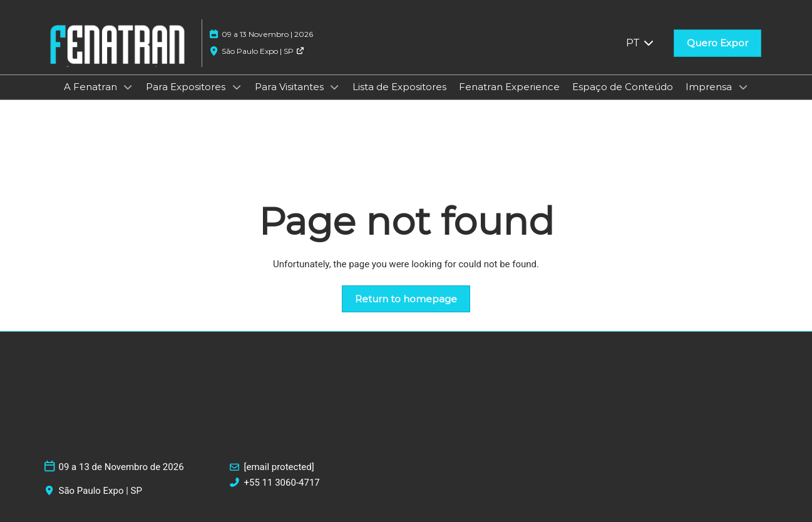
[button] (717, 43)
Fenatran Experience (509, 87)
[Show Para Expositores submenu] (237, 87)
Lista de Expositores (399, 87)
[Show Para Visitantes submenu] (335, 87)
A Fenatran (92, 87)
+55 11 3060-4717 (282, 483)
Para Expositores (187, 87)
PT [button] (640, 43)
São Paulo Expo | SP (263, 51)
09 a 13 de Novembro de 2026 (121, 467)
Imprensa (710, 87)
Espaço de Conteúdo (623, 87)
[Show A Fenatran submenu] (128, 87)
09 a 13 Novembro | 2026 (267, 34)
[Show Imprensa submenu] (743, 87)
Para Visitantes (290, 87)
